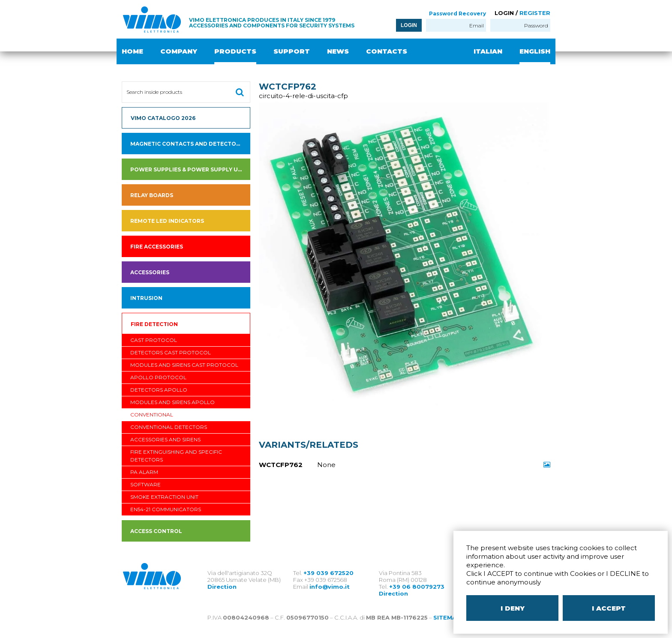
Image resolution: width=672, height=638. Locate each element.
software (145, 484)
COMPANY (179, 51)
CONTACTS (387, 51)
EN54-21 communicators (166, 509)
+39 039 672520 (328, 573)
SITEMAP (447, 617)
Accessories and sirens (165, 439)
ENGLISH (535, 51)
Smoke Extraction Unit (164, 497)
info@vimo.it (330, 587)
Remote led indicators (167, 221)
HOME (132, 51)
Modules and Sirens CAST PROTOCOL (184, 365)
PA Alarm (144, 472)
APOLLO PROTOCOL (158, 377)
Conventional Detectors (169, 427)
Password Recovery (457, 13)
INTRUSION (146, 298)
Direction (222, 587)
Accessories (150, 272)
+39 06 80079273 (417, 587)
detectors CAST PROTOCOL (171, 352)
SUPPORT (292, 51)
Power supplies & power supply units (190, 169)
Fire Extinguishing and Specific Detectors (176, 456)
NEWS (338, 51)
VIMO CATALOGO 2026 (163, 118)
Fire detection (154, 324)
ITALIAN (488, 51)
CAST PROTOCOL (154, 340)
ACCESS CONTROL (156, 531)
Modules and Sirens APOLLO (172, 402)
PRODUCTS (235, 51)
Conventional (152, 415)
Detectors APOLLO (159, 390)
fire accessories (157, 247)
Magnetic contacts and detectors (187, 144)
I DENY (513, 608)
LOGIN (409, 25)
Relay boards (152, 195)
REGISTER (535, 13)
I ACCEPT (609, 608)
